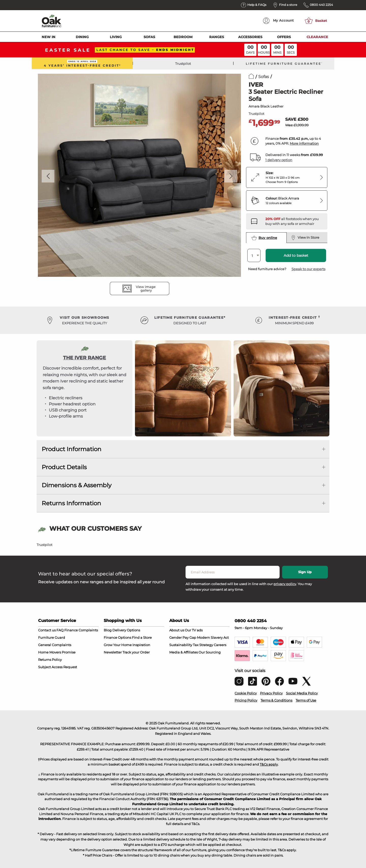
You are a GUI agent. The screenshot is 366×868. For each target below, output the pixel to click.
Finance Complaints (81, 630)
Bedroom (183, 37)
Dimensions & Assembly (77, 485)
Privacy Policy (271, 693)
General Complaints (55, 645)
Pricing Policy (246, 700)
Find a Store (142, 637)
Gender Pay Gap (183, 637)
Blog (108, 630)
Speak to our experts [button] (308, 269)
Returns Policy (50, 660)
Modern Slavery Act (213, 637)
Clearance (317, 37)
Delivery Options (126, 630)
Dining (82, 37)
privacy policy (285, 584)
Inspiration (141, 645)
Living (116, 37)
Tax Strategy (203, 645)
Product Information (72, 449)
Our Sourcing (210, 652)
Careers (220, 645)
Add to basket (296, 255)
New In (49, 37)
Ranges (217, 37)
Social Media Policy (302, 693)
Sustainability (181, 645)
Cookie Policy (246, 693)
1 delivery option (279, 160)
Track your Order (136, 652)
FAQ (60, 630)
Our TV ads (194, 630)
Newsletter (113, 652)
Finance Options (117, 637)
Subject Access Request (58, 667)
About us (177, 630)
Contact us (47, 630)
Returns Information (71, 503)
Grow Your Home (118, 645)
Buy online (264, 238)
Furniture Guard (52, 637)
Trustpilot (183, 64)
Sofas (149, 37)
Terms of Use (306, 700)
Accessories (250, 37)
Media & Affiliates (184, 652)
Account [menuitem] (278, 21)
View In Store (305, 238)
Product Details (64, 467)
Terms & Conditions (276, 700)
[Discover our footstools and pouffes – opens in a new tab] (294, 221)
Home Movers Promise (57, 652)
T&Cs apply (269, 764)
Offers (284, 37)
